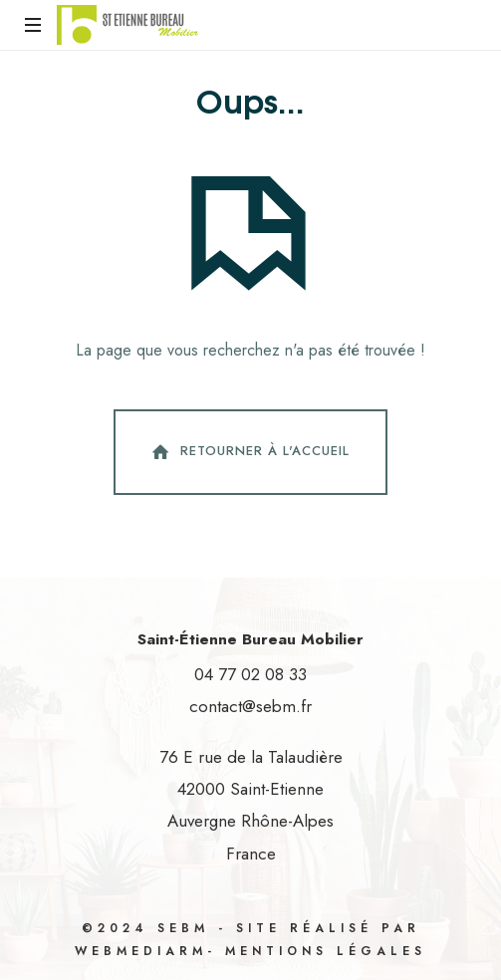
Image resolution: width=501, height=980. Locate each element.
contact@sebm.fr (250, 706)
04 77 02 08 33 (250, 674)
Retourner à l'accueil (249, 452)
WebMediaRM (141, 951)
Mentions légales (326, 951)
